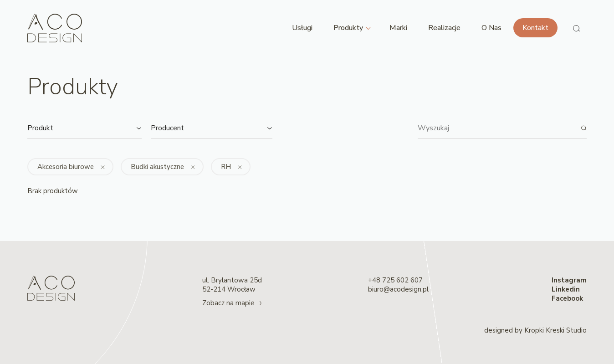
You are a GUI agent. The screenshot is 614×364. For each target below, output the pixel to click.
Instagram (569, 280)
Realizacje (444, 28)
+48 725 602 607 (395, 280)
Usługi (302, 28)
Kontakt (535, 28)
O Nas (491, 28)
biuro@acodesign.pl (398, 289)
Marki (398, 28)
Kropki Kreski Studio (555, 330)
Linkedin (566, 289)
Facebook (567, 298)
